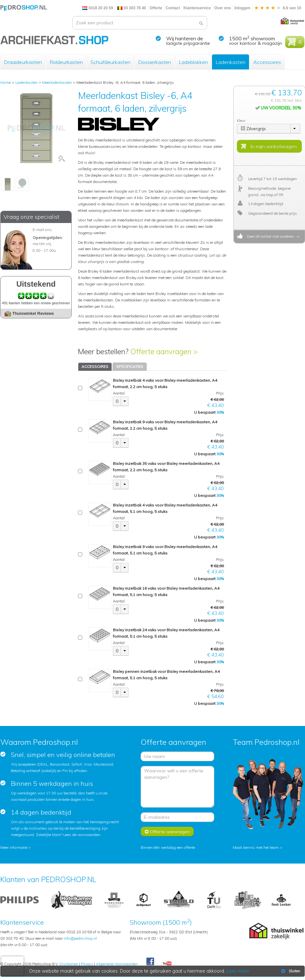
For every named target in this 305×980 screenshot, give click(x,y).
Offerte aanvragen (167, 832)
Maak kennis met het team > (258, 847)
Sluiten (290, 971)
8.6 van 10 (278, 8)
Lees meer (238, 971)
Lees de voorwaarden (82, 835)
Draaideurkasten (23, 62)
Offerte (156, 8)
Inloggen (242, 8)
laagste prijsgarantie (188, 43)
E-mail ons (42, 230)
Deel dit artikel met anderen (270, 236)
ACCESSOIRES (95, 367)
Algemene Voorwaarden (117, 964)
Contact (173, 8)
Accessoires (267, 62)
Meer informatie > (16, 847)
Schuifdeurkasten (110, 62)
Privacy (87, 964)
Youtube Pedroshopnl (167, 964)
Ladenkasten (231, 62)
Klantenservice (197, 8)
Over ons (223, 8)
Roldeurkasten (66, 62)
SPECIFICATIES (130, 367)
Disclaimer (69, 964)
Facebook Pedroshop (150, 962)
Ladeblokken (193, 62)
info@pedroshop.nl (80, 938)
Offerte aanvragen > (164, 351)
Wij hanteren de (185, 38)
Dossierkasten (155, 62)
